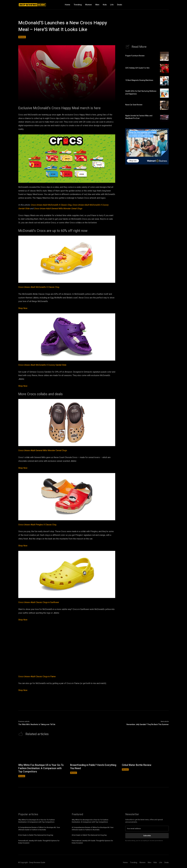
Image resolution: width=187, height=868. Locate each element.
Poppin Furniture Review (135, 56)
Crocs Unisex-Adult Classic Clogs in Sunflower (39, 602)
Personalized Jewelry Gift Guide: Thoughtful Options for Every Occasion (39, 842)
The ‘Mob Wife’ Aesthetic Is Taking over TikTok (37, 724)
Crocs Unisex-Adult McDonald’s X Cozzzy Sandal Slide (42, 365)
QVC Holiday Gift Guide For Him (137, 68)
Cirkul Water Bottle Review (137, 765)
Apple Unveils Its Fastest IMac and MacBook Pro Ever (139, 117)
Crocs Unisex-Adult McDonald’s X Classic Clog (51, 205)
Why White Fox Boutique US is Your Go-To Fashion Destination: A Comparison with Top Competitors (41, 768)
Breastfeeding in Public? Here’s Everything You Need (88, 767)
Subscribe (147, 836)
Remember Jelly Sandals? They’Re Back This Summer (148, 724)
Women (22, 37)
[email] (147, 829)
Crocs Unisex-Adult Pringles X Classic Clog (37, 525)
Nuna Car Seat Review (134, 105)
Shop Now (23, 308)
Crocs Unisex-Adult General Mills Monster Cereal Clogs (58, 209)
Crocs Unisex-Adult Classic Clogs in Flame (37, 677)
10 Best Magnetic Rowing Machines (139, 80)
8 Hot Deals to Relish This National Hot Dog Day (36, 835)
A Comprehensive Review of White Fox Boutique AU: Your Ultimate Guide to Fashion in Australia (39, 829)
